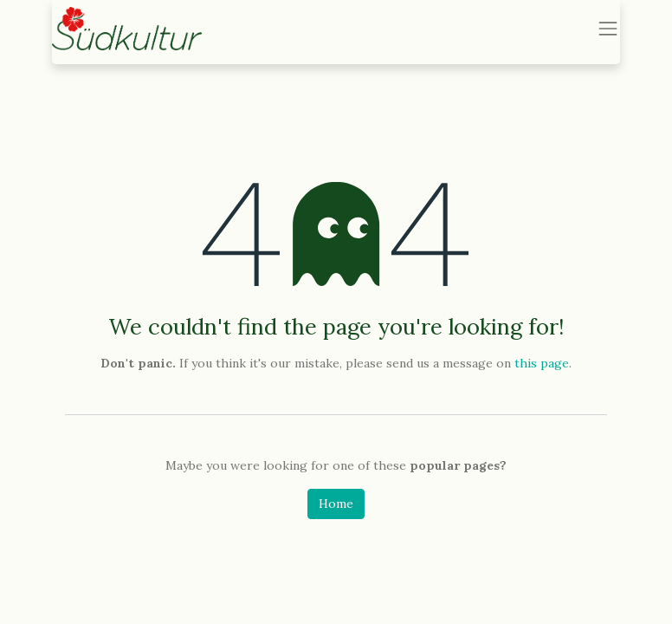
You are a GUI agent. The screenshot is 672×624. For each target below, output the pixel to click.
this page (542, 363)
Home (336, 504)
